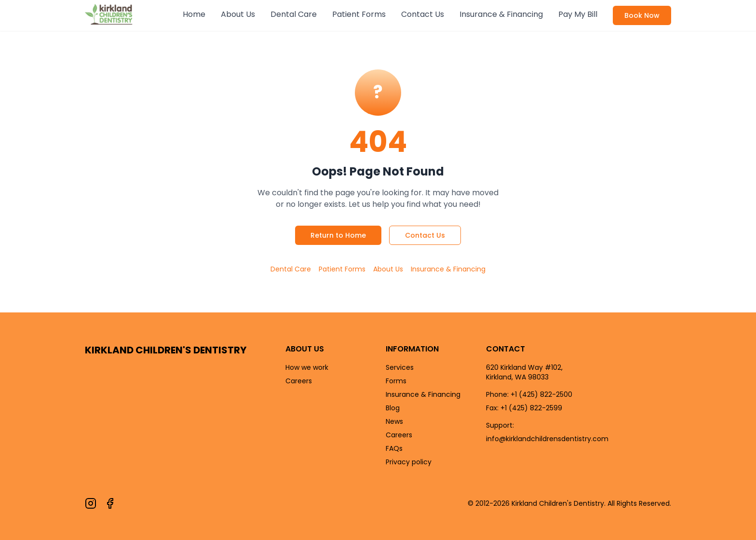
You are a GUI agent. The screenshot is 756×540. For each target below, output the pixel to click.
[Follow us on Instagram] (91, 503)
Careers (299, 381)
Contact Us (423, 14)
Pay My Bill (578, 14)
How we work (307, 367)
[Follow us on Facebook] (110, 503)
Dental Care (294, 14)
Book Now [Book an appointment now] (642, 15)
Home (194, 14)
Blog (393, 408)
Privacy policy (409, 462)
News (394, 421)
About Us (238, 14)
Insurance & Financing (501, 14)
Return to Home (338, 235)
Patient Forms (359, 14)
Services (400, 367)
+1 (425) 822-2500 (541, 394)
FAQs (394, 448)
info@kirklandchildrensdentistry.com (547, 439)
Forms (396, 381)
